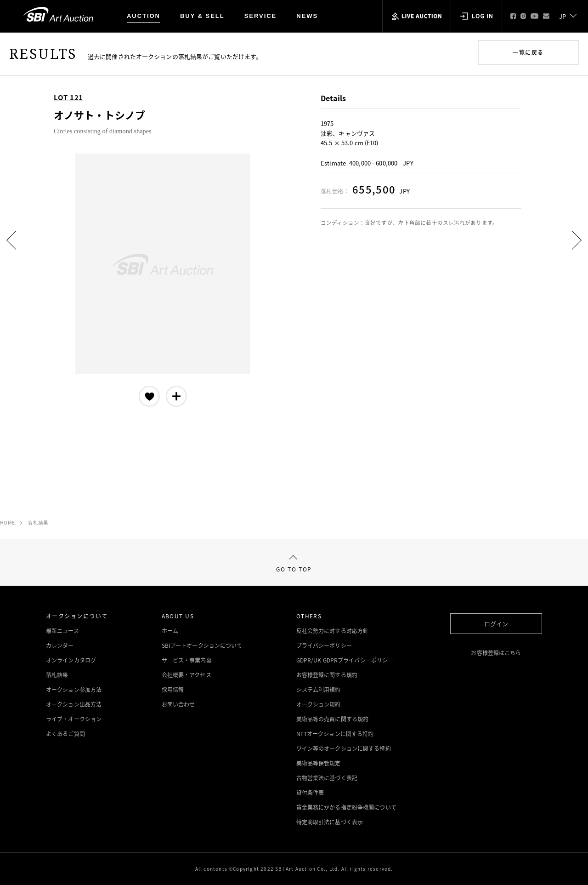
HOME (7, 522)
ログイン (496, 624)
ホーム (170, 631)
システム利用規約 (319, 690)
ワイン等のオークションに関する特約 (344, 748)
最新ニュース (62, 631)
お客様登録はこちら (496, 653)
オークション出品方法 (74, 704)
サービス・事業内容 (187, 660)
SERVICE (261, 16)
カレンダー (60, 645)
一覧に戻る (528, 52)
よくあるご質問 (65, 734)
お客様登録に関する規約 (327, 675)
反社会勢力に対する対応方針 (333, 631)
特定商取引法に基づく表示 (330, 822)
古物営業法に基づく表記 (327, 778)
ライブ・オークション (74, 719)
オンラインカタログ (71, 660)
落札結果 (38, 522)
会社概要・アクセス (187, 675)
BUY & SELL (202, 16)
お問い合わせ (178, 704)
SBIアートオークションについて (202, 645)
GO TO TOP (294, 564)
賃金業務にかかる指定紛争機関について (346, 807)
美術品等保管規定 (319, 763)
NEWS (307, 16)
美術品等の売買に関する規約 (333, 719)
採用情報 (173, 690)
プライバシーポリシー (324, 645)
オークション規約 (319, 704)
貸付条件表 (310, 793)
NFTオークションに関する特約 (335, 734)
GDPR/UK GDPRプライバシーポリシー (345, 660)
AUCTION (144, 16)
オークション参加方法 (74, 690)
